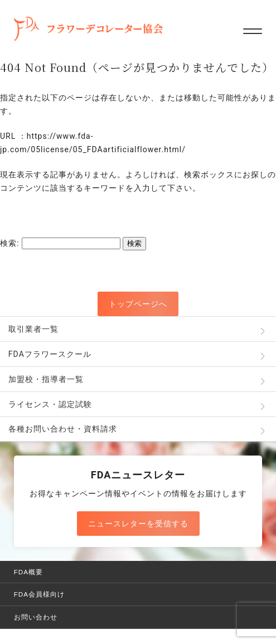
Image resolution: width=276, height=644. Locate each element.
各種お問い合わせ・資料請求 (63, 429)
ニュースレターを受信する (138, 524)
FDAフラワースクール (50, 354)
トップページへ (138, 304)
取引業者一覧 (33, 329)
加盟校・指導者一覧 (46, 379)
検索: (9, 243)
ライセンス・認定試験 (50, 404)
